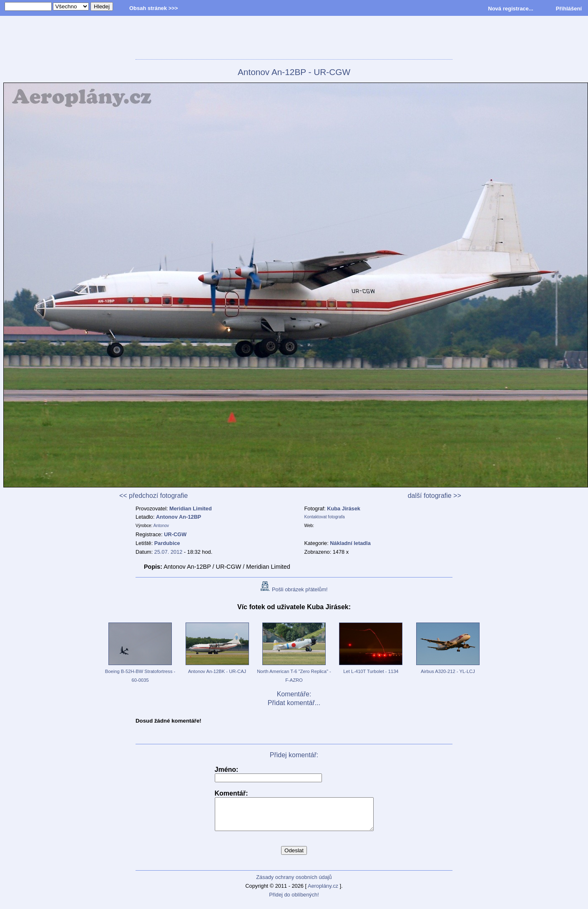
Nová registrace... (510, 9)
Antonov (161, 526)
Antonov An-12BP (178, 517)
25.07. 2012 (168, 552)
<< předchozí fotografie (154, 496)
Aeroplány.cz (323, 892)
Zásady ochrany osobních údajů (294, 883)
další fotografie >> (435, 496)
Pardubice (167, 543)
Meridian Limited (191, 508)
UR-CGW (175, 534)
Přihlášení (569, 9)
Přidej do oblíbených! (294, 901)
